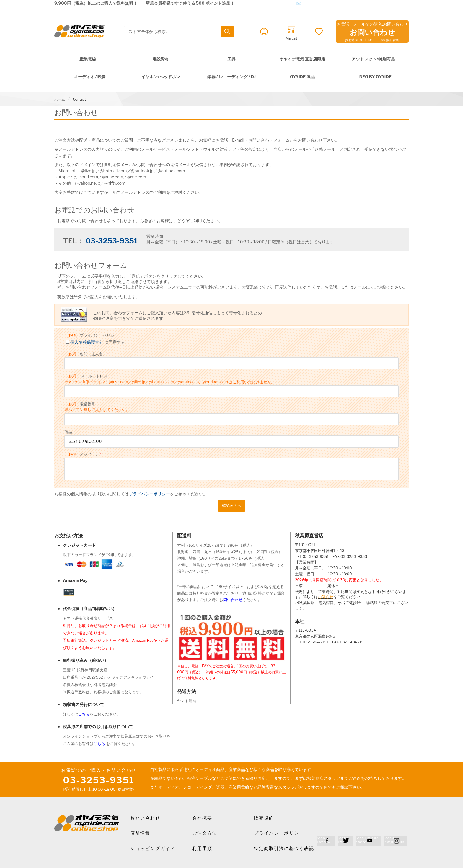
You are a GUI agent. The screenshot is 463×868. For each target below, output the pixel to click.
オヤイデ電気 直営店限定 (303, 59)
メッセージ (82, 454)
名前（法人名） (85, 354)
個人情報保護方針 (87, 342)
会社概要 (202, 818)
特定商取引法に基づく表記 (284, 849)
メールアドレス (170, 379)
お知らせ (326, 597)
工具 (231, 59)
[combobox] (179, 32)
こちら (84, 714)
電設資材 (161, 59)
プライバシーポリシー (91, 335)
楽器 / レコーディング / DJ (231, 77)
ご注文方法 (205, 833)
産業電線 (88, 59)
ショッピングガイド (153, 849)
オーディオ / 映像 (90, 77)
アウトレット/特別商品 (373, 59)
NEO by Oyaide (375, 77)
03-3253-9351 (112, 241)
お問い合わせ (145, 818)
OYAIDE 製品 (302, 77)
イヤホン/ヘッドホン (160, 77)
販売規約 (264, 818)
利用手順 (202, 849)
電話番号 (97, 407)
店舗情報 (140, 833)
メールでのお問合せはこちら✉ (272, 3)
